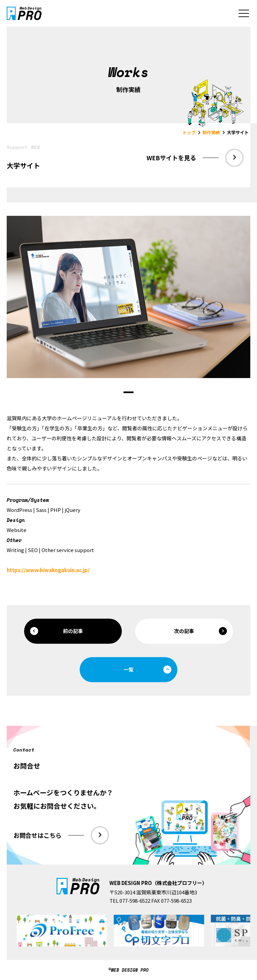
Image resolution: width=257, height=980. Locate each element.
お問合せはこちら (61, 835)
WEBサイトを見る (195, 158)
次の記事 (200, 631)
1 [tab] (128, 392)
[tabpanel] (128, 297)
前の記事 (57, 631)
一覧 (147, 670)
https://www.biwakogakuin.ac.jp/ (48, 570)
